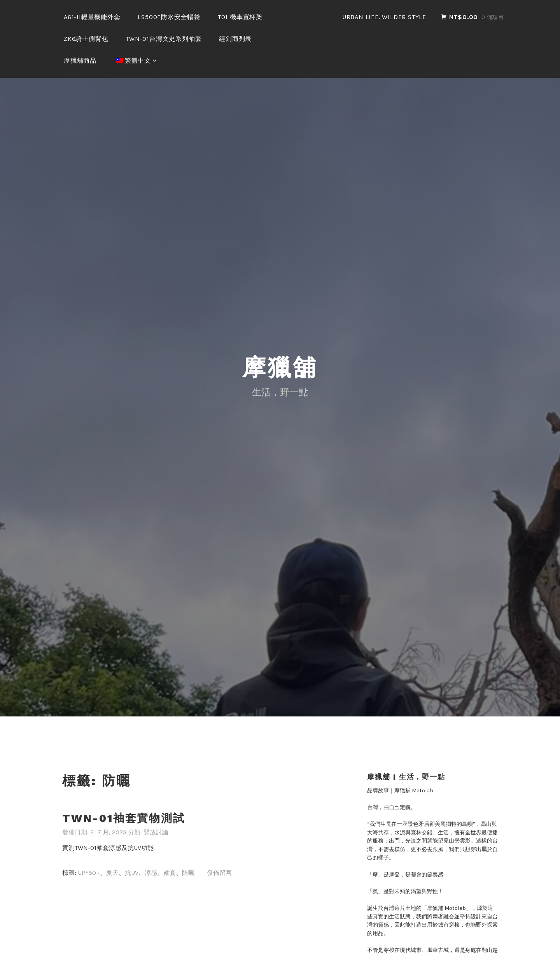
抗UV (132, 873)
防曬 (188, 873)
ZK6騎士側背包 (86, 39)
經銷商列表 (235, 39)
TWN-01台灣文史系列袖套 (164, 39)
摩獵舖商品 (80, 61)
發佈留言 (219, 873)
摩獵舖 (280, 368)
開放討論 (156, 832)
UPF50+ (89, 873)
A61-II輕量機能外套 (92, 17)
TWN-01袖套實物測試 (124, 818)
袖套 (170, 873)
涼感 (151, 873)
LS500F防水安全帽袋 (169, 17)
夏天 (112, 873)
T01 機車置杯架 (240, 17)
